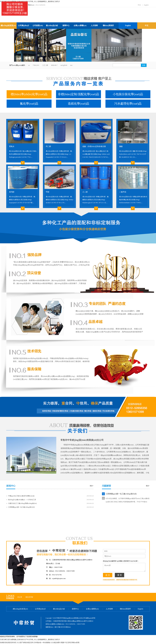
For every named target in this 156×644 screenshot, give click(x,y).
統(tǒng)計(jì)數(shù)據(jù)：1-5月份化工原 (22, 500)
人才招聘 (94, 26)
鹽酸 (121, 146)
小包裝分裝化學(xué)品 (128, 94)
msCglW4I (64, 65)
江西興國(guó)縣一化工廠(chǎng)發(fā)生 (21, 507)
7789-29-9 (36, 65)
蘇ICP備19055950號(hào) (63, 627)
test (71, 65)
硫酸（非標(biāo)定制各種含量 (94, 146)
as (29, 65)
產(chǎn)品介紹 (52, 26)
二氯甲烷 (123, 192)
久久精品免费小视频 (57, 643)
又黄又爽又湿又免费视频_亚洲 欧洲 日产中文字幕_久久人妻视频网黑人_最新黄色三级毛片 (30, 1)
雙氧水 (12, 146)
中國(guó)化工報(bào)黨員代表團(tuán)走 (21, 496)
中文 (139, 5)
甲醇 (48, 192)
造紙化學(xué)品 (79, 104)
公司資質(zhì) (38, 26)
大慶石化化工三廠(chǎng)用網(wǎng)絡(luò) (22, 503)
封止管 (20, 597)
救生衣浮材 (29, 597)
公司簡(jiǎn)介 (24, 26)
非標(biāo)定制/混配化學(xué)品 (79, 94)
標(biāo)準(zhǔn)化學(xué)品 (29, 94)
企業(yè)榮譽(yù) (80, 26)
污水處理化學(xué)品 (128, 104)
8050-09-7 (54, 65)
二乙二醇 (45, 65)
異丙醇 (12, 192)
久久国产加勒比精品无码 (25, 643)
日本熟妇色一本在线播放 (42, 643)
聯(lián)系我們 (108, 26)
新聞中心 (66, 26)
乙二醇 (85, 192)
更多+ (92, 486)
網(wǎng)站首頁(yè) (8, 26)
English (146, 5)
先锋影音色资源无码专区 (8, 643)
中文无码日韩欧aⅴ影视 (72, 643)
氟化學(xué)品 (29, 104)
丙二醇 (48, 146)
